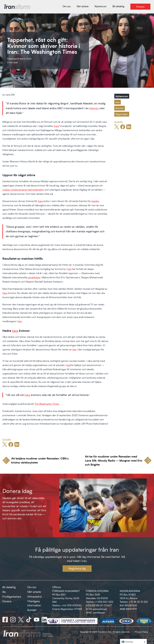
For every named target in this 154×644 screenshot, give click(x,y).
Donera (7, 601)
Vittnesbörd (34, 597)
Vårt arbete (34, 592)
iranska (95, 201)
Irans (57, 126)
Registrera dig (77, 568)
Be (4, 592)
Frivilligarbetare (12, 597)
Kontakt (32, 610)
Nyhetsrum (122, 96)
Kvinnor (120, 108)
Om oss (32, 587)
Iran (69, 269)
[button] (133, 642)
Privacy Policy (141, 632)
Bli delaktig (9, 587)
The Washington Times (47, 404)
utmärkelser (34, 277)
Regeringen (122, 114)
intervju (94, 108)
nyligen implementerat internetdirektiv (23, 190)
